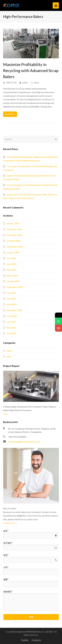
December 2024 (14, 229)
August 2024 (13, 252)
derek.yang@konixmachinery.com (24, 442)
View (6, 414)
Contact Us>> (10, 523)
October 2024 (14, 241)
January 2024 (13, 281)
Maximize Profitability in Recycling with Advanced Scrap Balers (31, 70)
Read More (10, 114)
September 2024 (15, 247)
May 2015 (11, 328)
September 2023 (15, 287)
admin (25, 83)
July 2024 (11, 258)
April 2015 (12, 333)
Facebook (36, 640)
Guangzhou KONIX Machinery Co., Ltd (31, 632)
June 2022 (12, 316)
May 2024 (11, 270)
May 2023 (11, 299)
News (37, 83)
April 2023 (12, 304)
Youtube (25, 640)
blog (9, 356)
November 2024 (14, 235)
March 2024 (12, 276)
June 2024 (12, 264)
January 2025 (13, 223)
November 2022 (14, 310)
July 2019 (11, 322)
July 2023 (11, 293)
